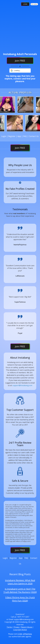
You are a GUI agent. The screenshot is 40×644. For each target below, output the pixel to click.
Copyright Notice (20, 630)
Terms (9, 627)
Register (12, 136)
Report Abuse (27, 627)
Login (25, 4)
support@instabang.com (22, 385)
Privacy (17, 627)
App (20, 136)
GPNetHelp (27, 634)
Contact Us (34, 136)
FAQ (25, 136)
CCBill (20, 634)
